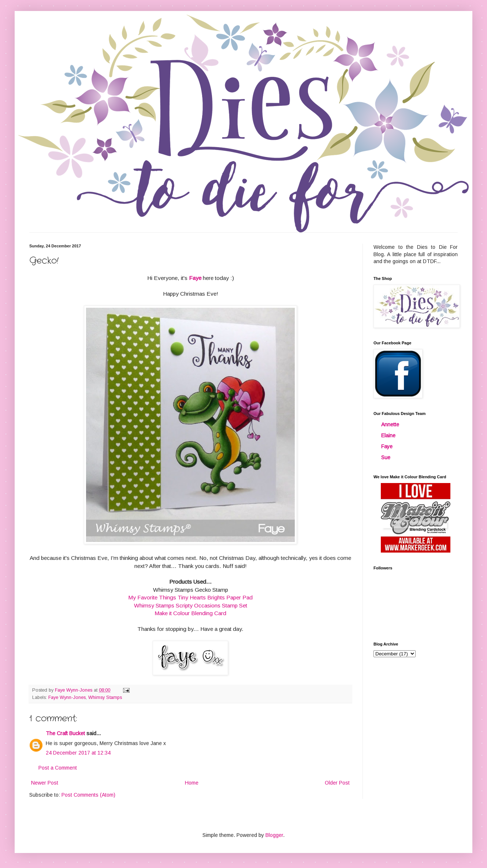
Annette (390, 424)
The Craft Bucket (65, 733)
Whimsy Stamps (105, 697)
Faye (387, 446)
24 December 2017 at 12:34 (78, 753)
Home (192, 783)
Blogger (274, 835)
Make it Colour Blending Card (190, 613)
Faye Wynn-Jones (67, 697)
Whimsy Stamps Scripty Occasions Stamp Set (191, 605)
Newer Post (45, 783)
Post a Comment (58, 768)
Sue (386, 457)
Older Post (337, 783)
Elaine (388, 435)
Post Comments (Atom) (88, 795)
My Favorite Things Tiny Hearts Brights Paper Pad (190, 597)
